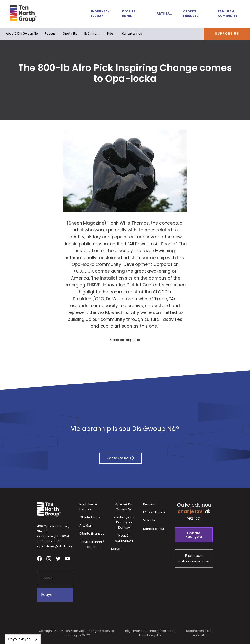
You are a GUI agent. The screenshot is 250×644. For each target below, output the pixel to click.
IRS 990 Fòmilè (154, 512)
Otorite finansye (191, 14)
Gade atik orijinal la (125, 340)
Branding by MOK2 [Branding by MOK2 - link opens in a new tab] (77, 635)
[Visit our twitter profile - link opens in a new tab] (58, 559)
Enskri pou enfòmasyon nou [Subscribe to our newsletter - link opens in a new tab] (194, 558)
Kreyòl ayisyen (19, 639)
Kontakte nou (132, 34)
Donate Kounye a (194, 535)
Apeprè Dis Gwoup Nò (22, 34)
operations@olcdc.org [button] (55, 546)
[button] (98, 14)
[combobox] (23, 639)
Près (110, 34)
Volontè (149, 520)
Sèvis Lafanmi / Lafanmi (92, 544)
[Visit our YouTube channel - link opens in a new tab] (68, 559)
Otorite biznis (129, 14)
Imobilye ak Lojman (100, 14)
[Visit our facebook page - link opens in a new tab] (39, 559)
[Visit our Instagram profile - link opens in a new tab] (49, 559)
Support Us (227, 34)
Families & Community (228, 14)
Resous (50, 34)
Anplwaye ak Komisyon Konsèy (124, 522)
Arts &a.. (164, 14)
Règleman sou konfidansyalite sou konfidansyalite (150, 633)
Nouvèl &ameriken (124, 538)
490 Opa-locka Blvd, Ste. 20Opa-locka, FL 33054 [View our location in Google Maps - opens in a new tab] (53, 531)
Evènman (92, 34)
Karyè (116, 549)
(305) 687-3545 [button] (49, 541)
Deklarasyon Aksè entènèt (199, 633)
